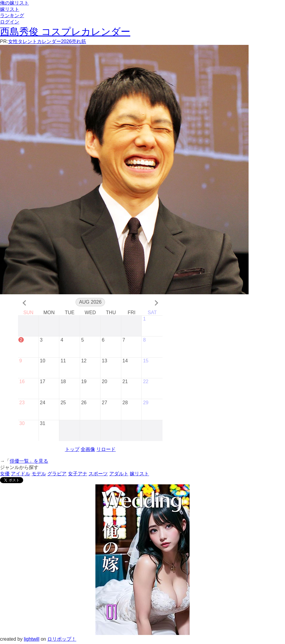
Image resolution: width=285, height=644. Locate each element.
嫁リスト (10, 9)
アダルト (119, 475)
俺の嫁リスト (14, 3)
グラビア (57, 475)
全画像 (88, 451)
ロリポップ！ (62, 641)
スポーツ (98, 475)
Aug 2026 (90, 302)
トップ (72, 451)
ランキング (12, 16)
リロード (106, 451)
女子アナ (78, 475)
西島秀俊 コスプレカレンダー (65, 32)
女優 (5, 475)
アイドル (20, 475)
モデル (39, 475)
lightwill (32, 641)
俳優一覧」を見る (29, 463)
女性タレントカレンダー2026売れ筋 (47, 41)
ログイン (10, 22)
